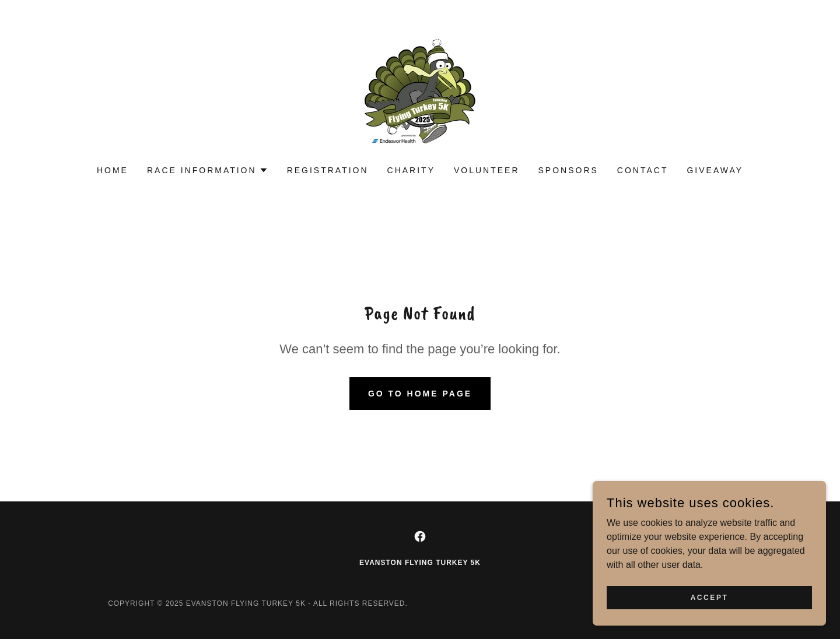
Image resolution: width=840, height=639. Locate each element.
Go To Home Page (420, 394)
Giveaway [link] (715, 170)
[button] (208, 170)
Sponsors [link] (568, 170)
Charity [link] (411, 170)
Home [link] (113, 170)
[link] (420, 90)
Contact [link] (643, 170)
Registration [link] (328, 170)
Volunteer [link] (487, 170)
